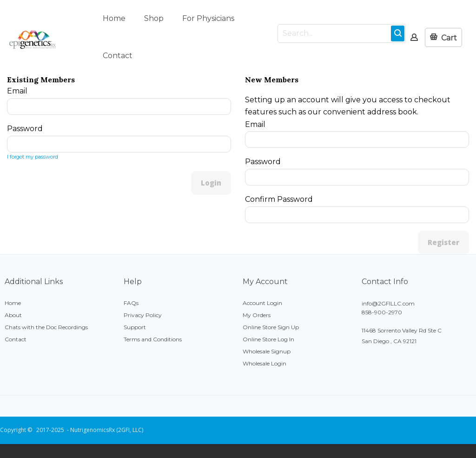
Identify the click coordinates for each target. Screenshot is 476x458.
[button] (443, 37)
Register (443, 242)
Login (211, 183)
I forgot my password (33, 157)
